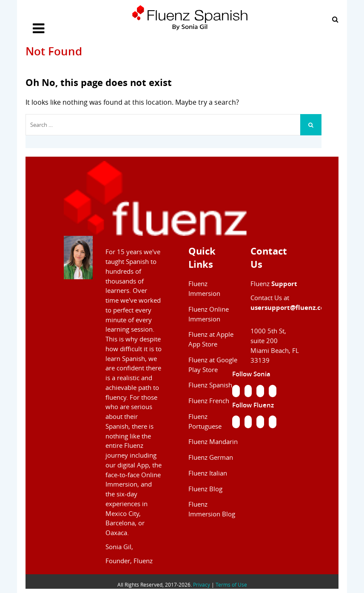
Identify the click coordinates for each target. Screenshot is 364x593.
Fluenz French (209, 401)
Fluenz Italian (208, 473)
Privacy (202, 584)
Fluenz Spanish (210, 385)
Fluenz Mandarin (213, 442)
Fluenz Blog (205, 489)
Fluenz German (211, 457)
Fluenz (274, 284)
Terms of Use (231, 584)
